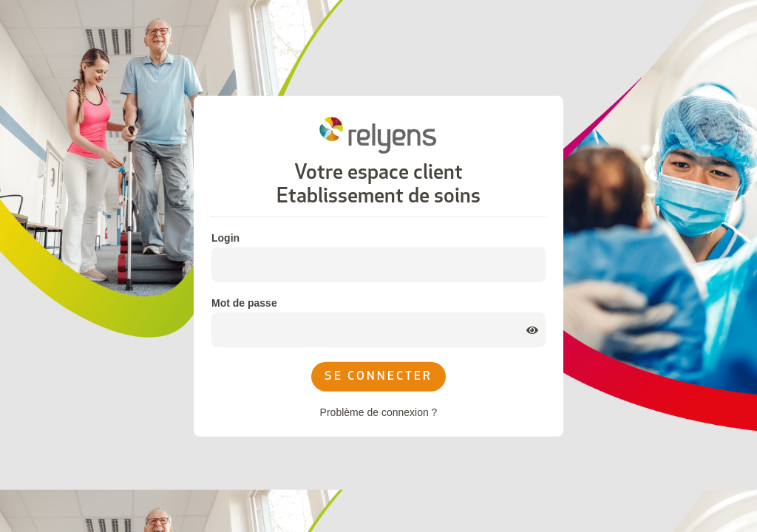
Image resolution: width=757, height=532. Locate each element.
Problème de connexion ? (379, 412)
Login (225, 238)
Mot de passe (244, 303)
